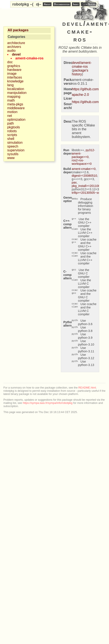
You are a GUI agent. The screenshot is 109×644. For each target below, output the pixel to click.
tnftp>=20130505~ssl (86, 193)
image (12, 74)
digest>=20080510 (84, 176)
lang (10, 85)
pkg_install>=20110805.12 (90, 186)
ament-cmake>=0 (84, 169)
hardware (14, 70)
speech (13, 146)
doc (10, 62)
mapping (14, 97)
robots (12, 131)
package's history (80, 72)
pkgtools (14, 127)
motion (12, 112)
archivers (14, 47)
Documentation (62, 4)
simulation (15, 143)
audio (11, 51)
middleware (16, 108)
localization (16, 89)
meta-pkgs (15, 104)
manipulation (17, 93)
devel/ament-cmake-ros (82, 65)
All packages (18, 30)
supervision (16, 150)
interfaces (15, 77)
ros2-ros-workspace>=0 (82, 162)
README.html (87, 388)
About (47, 4)
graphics (14, 66)
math (11, 100)
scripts (12, 135)
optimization (16, 120)
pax (74, 182)
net (10, 116)
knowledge (15, 81)
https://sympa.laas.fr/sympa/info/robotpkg (48, 403)
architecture (16, 43)
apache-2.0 (80, 95)
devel (16, 54)
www (11, 158)
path (11, 123)
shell (11, 139)
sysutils (13, 154)
